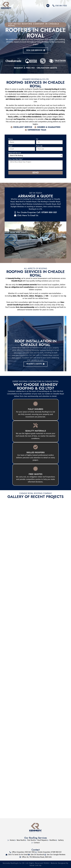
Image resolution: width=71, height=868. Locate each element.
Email (10, 146)
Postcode (39, 146)
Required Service (15, 153)
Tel (37, 139)
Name (11, 139)
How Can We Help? (16, 159)
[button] (48, 6)
